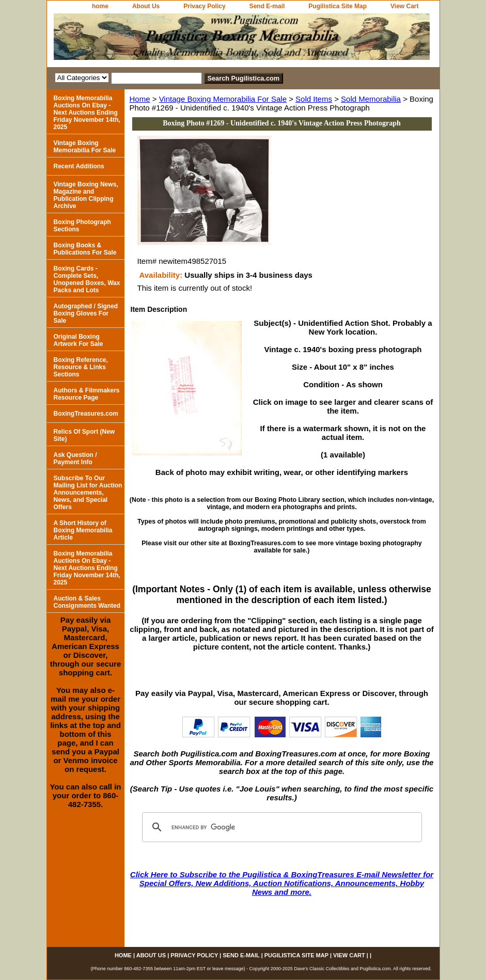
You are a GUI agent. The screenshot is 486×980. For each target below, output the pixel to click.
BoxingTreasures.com (86, 414)
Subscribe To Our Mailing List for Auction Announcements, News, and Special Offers (88, 493)
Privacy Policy (204, 6)
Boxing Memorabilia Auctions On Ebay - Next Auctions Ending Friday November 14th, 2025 (87, 113)
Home (140, 99)
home (100, 6)
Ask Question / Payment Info (75, 459)
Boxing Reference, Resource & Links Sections (81, 367)
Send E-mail (267, 6)
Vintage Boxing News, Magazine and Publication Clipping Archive (86, 195)
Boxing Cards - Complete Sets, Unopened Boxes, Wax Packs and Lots (87, 279)
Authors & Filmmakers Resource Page (87, 394)
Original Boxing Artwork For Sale (79, 340)
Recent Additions (79, 166)
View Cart (404, 6)
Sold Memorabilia (371, 99)
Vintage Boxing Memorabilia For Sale (223, 99)
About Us (146, 6)
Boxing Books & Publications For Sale (85, 249)
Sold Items (314, 99)
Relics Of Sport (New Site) (84, 435)
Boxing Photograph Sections (82, 226)
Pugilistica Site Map (338, 6)
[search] (280, 827)
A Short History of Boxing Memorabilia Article (83, 530)
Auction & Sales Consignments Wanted (87, 602)
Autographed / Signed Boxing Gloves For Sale (86, 313)
